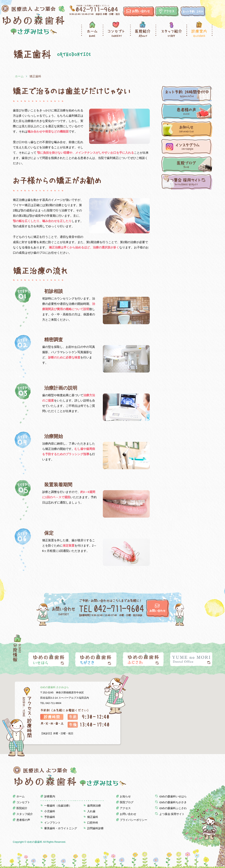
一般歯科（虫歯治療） (58, 806)
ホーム (92, 29)
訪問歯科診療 (95, 828)
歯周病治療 (94, 806)
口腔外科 (93, 823)
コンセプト (116, 29)
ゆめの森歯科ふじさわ (173, 808)
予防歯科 (50, 817)
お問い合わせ (128, 814)
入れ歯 (91, 811)
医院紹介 (143, 29)
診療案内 (199, 29)
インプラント (52, 823)
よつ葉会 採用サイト (172, 814)
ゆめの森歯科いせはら (173, 796)
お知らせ (125, 796)
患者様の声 (23, 820)
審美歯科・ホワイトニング (61, 828)
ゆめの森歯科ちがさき (173, 802)
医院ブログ (127, 802)
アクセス (125, 808)
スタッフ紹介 (171, 29)
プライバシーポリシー (134, 820)
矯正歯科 (93, 817)
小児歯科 (50, 811)
